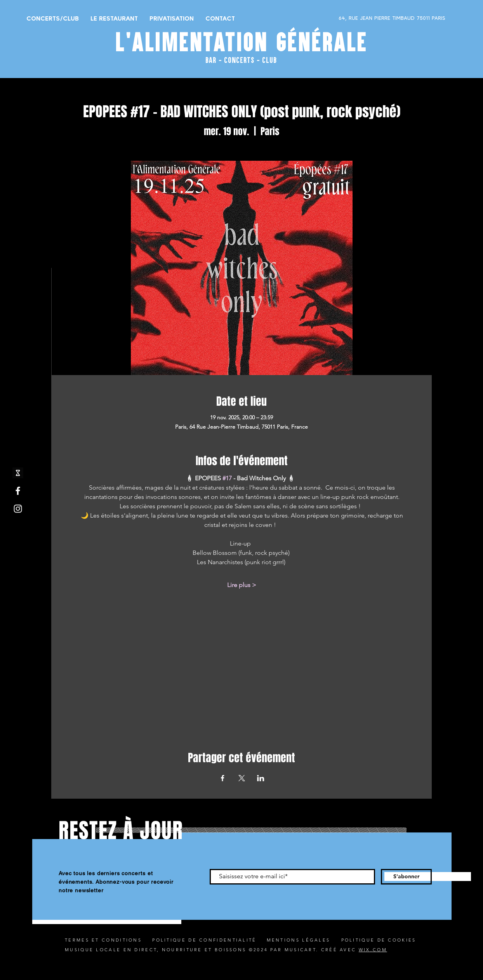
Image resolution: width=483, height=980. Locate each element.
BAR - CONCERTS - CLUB (241, 60)
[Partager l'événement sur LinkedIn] (261, 778)
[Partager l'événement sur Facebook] (223, 778)
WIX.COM (373, 950)
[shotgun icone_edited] (18, 473)
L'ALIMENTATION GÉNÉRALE (241, 42)
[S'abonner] (406, 877)
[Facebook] (18, 491)
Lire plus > (242, 585)
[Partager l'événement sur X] (242, 778)
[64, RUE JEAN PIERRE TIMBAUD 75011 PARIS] (372, 18)
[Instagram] (18, 509)
